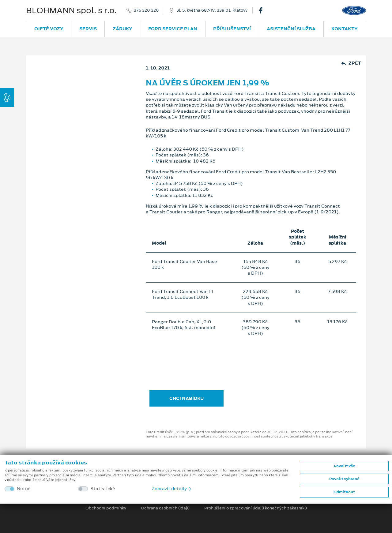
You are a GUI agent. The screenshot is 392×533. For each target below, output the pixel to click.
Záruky (123, 29)
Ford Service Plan (173, 29)
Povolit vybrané (344, 479)
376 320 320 (146, 10)
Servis (88, 29)
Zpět (351, 63)
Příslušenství (232, 29)
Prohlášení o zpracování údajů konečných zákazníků (256, 508)
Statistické (103, 489)
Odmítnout (344, 492)
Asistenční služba (291, 29)
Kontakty (345, 29)
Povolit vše (344, 466)
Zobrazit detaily (172, 489)
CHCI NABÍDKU (187, 398)
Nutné (24, 489)
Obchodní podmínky (106, 508)
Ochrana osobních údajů (165, 508)
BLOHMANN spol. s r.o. (71, 10)
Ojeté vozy (49, 29)
